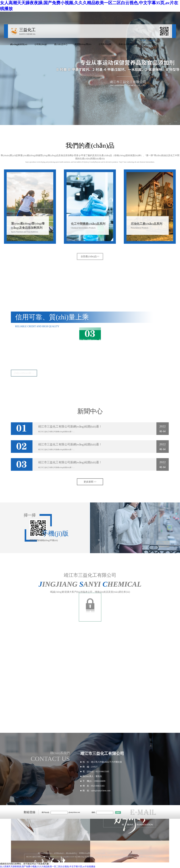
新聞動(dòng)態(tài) (83, 44)
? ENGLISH (151, 40)
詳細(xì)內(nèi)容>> (24, 373)
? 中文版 (143, 40)
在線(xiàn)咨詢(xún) (127, 44)
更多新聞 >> (90, 482)
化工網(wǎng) (80, 857)
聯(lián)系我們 (149, 44)
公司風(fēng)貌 (105, 44)
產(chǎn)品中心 (61, 44)
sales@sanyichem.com (101, 791)
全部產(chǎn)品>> (90, 256)
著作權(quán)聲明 (108, 857)
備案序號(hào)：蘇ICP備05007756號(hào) (140, 857)
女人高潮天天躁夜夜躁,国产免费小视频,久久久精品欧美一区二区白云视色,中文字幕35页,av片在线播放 (48, 866)
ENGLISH (139, 853)
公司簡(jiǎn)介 (41, 44)
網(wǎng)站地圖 (120, 857)
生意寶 (87, 857)
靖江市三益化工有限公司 (27, 340)
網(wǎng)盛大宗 (96, 857)
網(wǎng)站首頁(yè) (19, 44)
